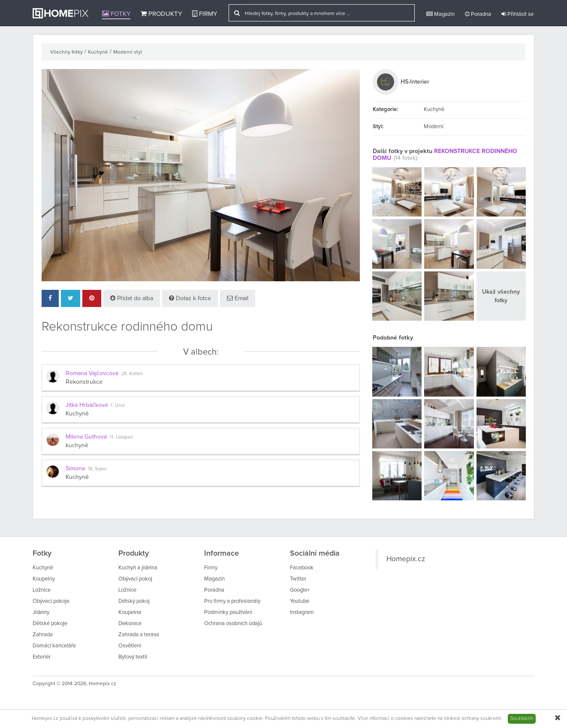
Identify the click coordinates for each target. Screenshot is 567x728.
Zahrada (43, 635)
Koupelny (44, 579)
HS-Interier (415, 82)
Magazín (440, 14)
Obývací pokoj (135, 579)
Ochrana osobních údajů (233, 624)
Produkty (161, 14)
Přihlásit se (517, 14)
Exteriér (42, 657)
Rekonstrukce (84, 382)
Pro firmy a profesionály (232, 601)
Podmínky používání (228, 612)
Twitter (298, 579)
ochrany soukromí (481, 719)
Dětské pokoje (50, 624)
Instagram (302, 612)
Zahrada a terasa (139, 635)
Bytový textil (133, 657)
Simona (75, 469)
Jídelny (41, 612)
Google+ (300, 590)
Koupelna (130, 612)
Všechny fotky (66, 52)
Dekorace (130, 624)
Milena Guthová (86, 437)
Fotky (116, 14)
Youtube (300, 601)
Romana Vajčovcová (92, 373)
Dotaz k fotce (190, 298)
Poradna (478, 14)
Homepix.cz (406, 559)
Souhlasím (522, 719)
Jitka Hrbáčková (87, 405)
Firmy (205, 14)
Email (238, 298)
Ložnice (42, 590)
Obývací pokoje (51, 601)
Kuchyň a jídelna (138, 568)
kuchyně (77, 445)
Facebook (302, 568)
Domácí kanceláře (54, 646)
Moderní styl (128, 52)
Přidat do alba (132, 298)
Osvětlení (130, 646)
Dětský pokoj (134, 601)
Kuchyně (98, 52)
